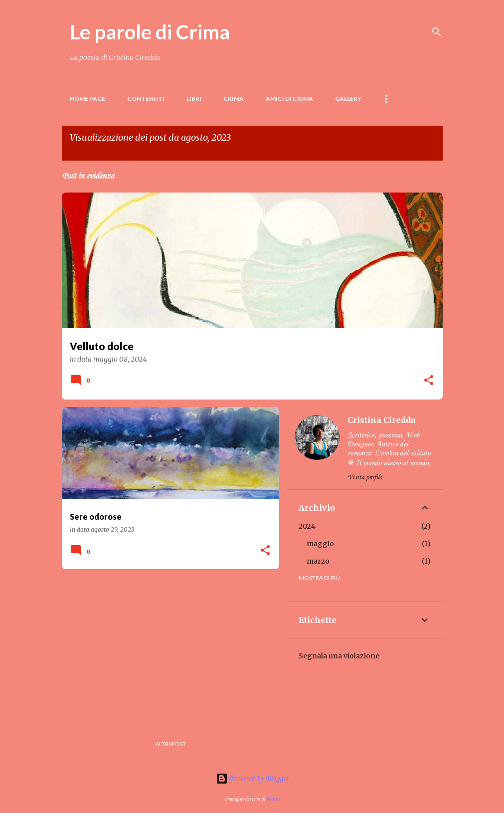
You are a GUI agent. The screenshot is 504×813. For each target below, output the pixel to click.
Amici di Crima (289, 99)
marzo (318, 561)
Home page (87, 99)
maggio (320, 544)
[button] (429, 381)
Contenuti (146, 99)
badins (273, 799)
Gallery (348, 99)
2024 (307, 526)
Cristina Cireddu (382, 420)
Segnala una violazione (339, 656)
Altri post (170, 744)
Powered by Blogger (252, 779)
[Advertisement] (167, 646)
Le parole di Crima (150, 32)
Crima (234, 99)
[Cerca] (437, 32)
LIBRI (194, 99)
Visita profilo (365, 478)
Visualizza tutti (95, 151)
